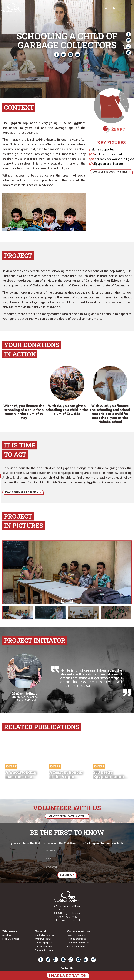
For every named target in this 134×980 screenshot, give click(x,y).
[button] (127, 8)
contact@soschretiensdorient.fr (67, 920)
